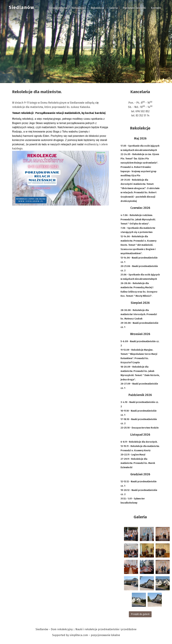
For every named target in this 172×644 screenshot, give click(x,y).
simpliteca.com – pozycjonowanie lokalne (95, 635)
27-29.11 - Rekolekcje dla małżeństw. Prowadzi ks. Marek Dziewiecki (138, 463)
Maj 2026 (140, 138)
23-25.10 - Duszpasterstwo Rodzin (140, 428)
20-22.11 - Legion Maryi (133, 455)
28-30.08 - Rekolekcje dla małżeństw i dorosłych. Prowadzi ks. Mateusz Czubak (139, 314)
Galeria (113, 8)
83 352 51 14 (143, 115)
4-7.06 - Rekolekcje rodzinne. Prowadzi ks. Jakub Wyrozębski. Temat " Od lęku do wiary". (138, 219)
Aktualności (79, 8)
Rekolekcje (97, 8)
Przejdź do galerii (140, 614)
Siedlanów (21, 7)
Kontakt (156, 8)
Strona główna (58, 8)
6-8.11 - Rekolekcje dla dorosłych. (139, 442)
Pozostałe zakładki (134, 8)
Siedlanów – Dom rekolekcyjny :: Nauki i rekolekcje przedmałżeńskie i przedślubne (86, 629)
